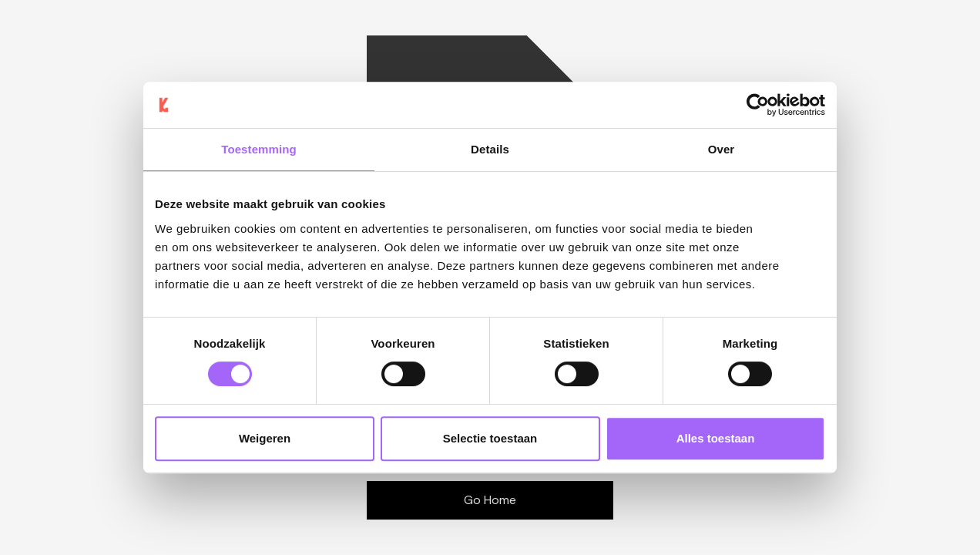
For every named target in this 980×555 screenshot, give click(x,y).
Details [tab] (490, 149)
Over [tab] (722, 149)
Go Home (490, 500)
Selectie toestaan (490, 438)
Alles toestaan (716, 438)
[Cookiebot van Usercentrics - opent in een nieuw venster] (758, 105)
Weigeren (265, 438)
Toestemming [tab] (259, 149)
